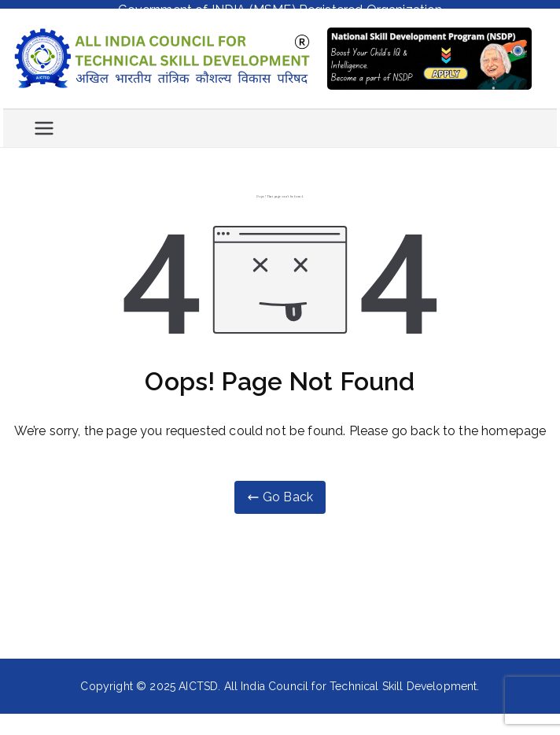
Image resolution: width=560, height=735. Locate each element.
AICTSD (198, 681)
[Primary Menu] (44, 124)
